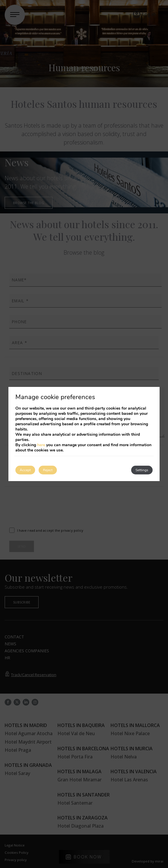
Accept (25, 470)
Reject (48, 470)
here (41, 445)
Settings (142, 470)
